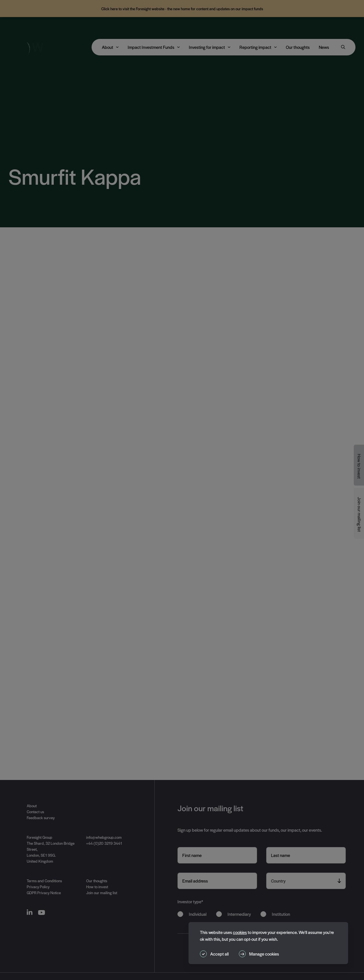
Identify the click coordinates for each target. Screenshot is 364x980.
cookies (240, 932)
